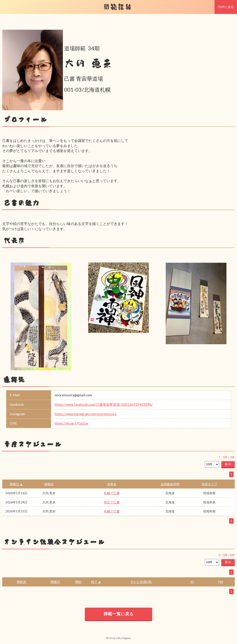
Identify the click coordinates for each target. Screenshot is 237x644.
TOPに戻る (226, 7)
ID (192, 582)
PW (220, 582)
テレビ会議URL (141, 582)
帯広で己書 (112, 502)
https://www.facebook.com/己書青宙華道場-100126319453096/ (104, 404)
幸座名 (112, 484)
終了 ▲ (96, 582)
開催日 (55, 582)
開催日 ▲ (16, 484)
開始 (78, 582)
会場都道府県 (170, 484)
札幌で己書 (112, 493)
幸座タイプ (209, 484)
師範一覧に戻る (119, 614)
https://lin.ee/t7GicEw (71, 423)
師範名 (49, 484)
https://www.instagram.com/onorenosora (86, 414)
